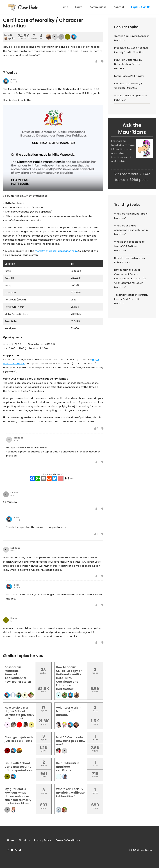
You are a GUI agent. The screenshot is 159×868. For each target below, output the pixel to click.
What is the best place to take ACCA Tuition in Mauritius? (129, 246)
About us (24, 840)
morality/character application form (56, 251)
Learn (79, 7)
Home (64, 7)
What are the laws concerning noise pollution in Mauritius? (131, 230)
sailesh (14, 493)
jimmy (14, 618)
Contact (119, 7)
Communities (98, 7)
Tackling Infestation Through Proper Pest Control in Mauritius (131, 299)
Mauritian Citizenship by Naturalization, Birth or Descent (128, 64)
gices (13, 79)
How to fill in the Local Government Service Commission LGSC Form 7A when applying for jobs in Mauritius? (130, 278)
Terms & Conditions (68, 840)
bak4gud (18, 438)
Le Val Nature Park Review (129, 76)
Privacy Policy (43, 840)
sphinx (12, 38)
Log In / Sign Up (141, 7)
